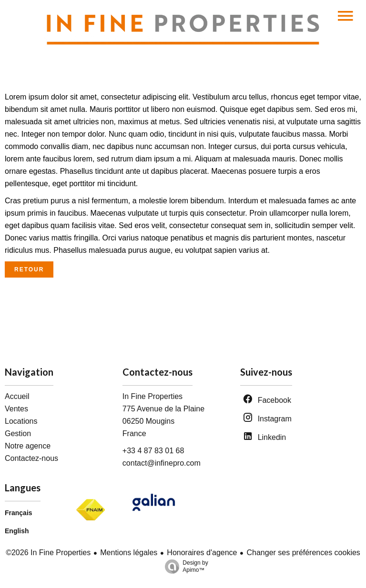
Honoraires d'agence (202, 553)
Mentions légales (129, 553)
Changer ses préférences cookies (303, 553)
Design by (184, 567)
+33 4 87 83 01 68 (153, 451)
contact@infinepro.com (162, 463)
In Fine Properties (152, 396)
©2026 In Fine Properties (48, 553)
